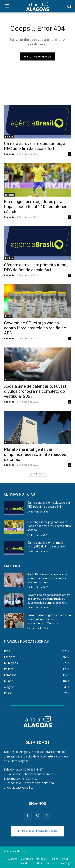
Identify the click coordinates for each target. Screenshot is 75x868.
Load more (37, 474)
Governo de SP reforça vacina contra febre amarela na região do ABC (35, 328)
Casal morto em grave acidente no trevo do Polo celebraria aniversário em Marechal (49, 619)
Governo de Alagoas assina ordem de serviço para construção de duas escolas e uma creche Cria (49, 599)
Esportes (10, 195)
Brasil (8, 316)
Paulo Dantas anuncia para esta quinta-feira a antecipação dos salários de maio (47, 578)
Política (9, 137)
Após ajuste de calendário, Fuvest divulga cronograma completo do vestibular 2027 (35, 391)
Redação (9, 154)
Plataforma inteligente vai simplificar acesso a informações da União (35, 454)
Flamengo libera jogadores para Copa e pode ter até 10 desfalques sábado (36, 207)
